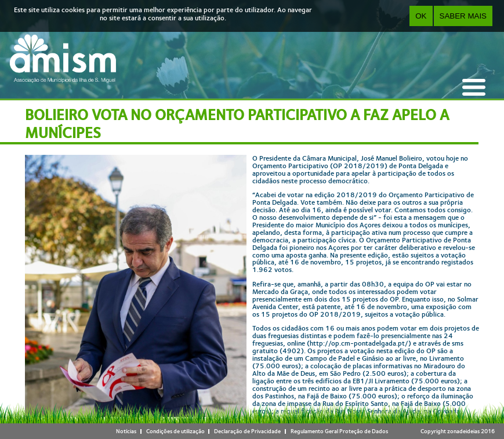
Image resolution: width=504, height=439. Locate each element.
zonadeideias (463, 431)
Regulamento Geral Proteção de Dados (339, 431)
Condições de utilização (175, 431)
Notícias (126, 431)
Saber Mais (463, 16)
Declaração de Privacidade (247, 431)
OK (421, 16)
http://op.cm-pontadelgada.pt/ (359, 343)
